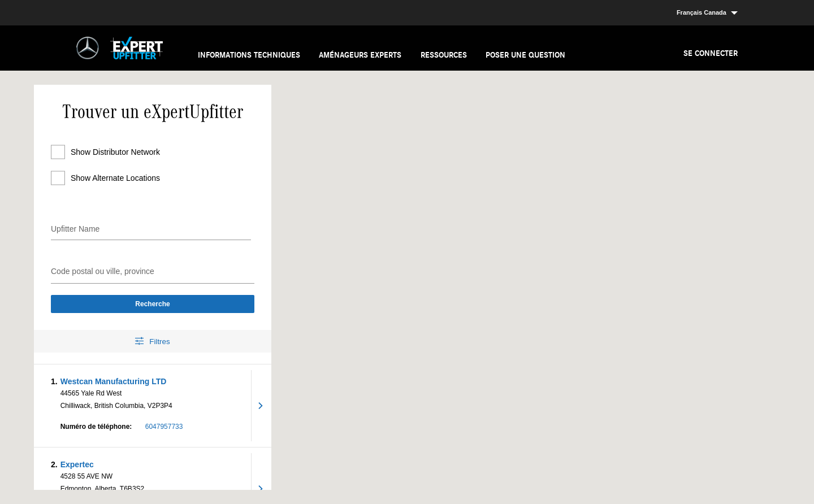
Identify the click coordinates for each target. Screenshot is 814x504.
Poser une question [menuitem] (525, 55)
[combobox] (153, 270)
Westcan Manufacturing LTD (114, 381)
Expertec (77, 464)
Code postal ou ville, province (103, 271)
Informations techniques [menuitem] (249, 55)
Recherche (152, 304)
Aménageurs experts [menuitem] (360, 55)
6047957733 (164, 427)
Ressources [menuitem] (444, 55)
